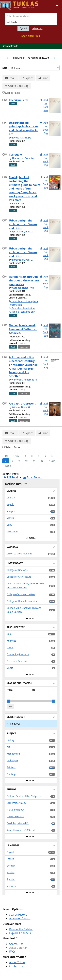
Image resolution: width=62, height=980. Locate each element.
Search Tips (16, 944)
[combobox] (31, 16)
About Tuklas (17, 962)
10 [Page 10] (26, 461)
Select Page (13, 93)
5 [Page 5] (45, 456)
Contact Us (16, 966)
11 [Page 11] (34, 461)
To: (33, 690)
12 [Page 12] (42, 461)
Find (23, 28)
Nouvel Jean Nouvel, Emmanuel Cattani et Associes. (23, 329)
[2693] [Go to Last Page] (8, 466)
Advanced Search (20, 918)
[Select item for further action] (4, 100)
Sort (5, 68)
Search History (18, 915)
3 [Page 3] (32, 456)
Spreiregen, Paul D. (23, 231)
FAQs (12, 952)
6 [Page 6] (52, 456)
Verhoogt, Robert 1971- (25, 380)
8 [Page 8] (12, 461)
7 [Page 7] (6, 461)
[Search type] (31, 22)
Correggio (15, 155)
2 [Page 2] (25, 456)
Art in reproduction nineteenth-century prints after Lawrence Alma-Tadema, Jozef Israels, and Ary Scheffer (23, 367)
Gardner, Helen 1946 (23, 288)
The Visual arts (19, 100)
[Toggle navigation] (57, 5)
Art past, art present (22, 404)
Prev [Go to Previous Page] (16, 456)
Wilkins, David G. (21, 407)
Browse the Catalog (21, 929)
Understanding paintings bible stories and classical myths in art (23, 128)
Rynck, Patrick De (22, 138)
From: (10, 690)
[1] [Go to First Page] (7, 456)
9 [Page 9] (19, 461)
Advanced (37, 28)
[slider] (8, 701)
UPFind (8, 4)
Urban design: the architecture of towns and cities (23, 224)
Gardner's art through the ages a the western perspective (24, 280)
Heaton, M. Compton (23, 158)
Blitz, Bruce (18, 204)
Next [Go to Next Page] (52, 461)
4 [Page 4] (39, 456)
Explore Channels (20, 933)
